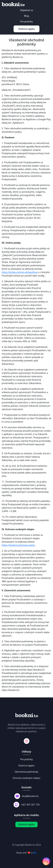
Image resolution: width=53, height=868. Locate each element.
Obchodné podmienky (26, 772)
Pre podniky (26, 22)
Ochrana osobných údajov (26, 778)
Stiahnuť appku (26, 29)
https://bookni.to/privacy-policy (18, 545)
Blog (26, 16)
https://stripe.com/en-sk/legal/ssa (20, 272)
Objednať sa (26, 10)
